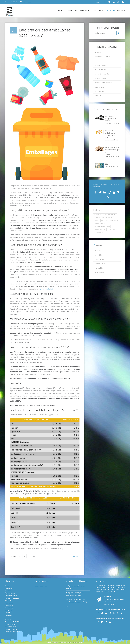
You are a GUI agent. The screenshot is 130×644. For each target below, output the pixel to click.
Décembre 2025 (100, 259)
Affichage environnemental (103, 83)
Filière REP (98, 96)
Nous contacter (109, 604)
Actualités (110, 11)
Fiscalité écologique (11, 596)
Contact (121, 11)
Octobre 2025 (99, 268)
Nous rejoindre (10, 603)
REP (102, 221)
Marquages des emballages (102, 226)
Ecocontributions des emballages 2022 (105, 215)
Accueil (61, 11)
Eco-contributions (100, 65)
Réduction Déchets (101, 70)
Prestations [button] (86, 11)
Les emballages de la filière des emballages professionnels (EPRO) (76, 601)
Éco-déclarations (10, 593)
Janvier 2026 (98, 255)
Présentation (72, 11)
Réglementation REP (100, 229)
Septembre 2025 (100, 272)
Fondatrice (8, 591)
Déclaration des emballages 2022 (104, 218)
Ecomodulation (112, 229)
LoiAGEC (97, 221)
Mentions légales (78, 642)
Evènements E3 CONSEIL (102, 57)
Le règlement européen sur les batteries (75, 587)
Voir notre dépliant (46, 289)
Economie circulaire (101, 78)
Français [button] (97, 2)
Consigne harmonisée (112, 221)
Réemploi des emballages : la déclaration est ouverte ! (75, 594)
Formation (8, 600)
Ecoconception (98, 232)
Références (98, 11)
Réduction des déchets (12, 598)
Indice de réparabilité (100, 223)
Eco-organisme (99, 87)
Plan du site (9, 615)
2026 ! (68, 606)
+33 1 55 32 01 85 (110, 602)
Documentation (100, 61)
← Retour (75, 556)
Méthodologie (9, 608)
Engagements (9, 605)
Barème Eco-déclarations (103, 74)
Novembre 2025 (100, 264)
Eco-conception (99, 91)
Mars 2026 (98, 251)
